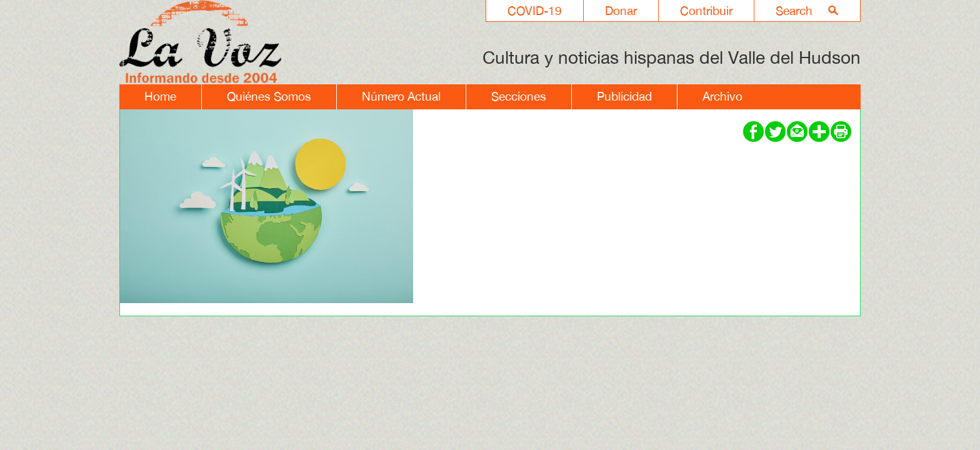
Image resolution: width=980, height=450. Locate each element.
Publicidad (624, 96)
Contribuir (706, 11)
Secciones (519, 96)
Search (794, 11)
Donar (621, 11)
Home (160, 96)
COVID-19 (535, 11)
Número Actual (401, 96)
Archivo (722, 96)
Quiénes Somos (269, 96)
